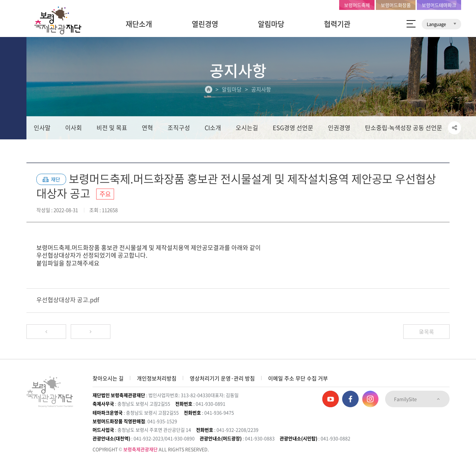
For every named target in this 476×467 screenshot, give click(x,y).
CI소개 (213, 128)
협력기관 (337, 24)
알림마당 (271, 24)
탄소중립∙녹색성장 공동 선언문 (404, 128)
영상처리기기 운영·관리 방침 (222, 378)
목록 (426, 332)
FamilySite (417, 399)
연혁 (147, 128)
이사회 (74, 128)
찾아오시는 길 (108, 378)
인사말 (42, 128)
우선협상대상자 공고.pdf (68, 300)
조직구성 (179, 128)
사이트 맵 (411, 24)
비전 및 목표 (112, 128)
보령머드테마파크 (439, 5)
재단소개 (139, 24)
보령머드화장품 (396, 5)
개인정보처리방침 (157, 378)
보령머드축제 (357, 5)
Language (441, 24)
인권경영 (339, 128)
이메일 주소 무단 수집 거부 (298, 378)
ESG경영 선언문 (293, 128)
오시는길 (247, 128)
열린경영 (205, 24)
